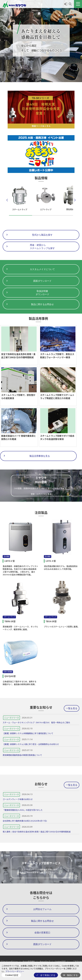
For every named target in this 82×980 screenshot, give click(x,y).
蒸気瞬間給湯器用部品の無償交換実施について (22, 755)
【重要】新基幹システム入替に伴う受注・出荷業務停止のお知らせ (31, 744)
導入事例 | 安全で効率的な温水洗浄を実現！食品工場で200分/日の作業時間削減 (37, 832)
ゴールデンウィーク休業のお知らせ (18, 799)
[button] (39, 79)
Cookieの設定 (12, 975)
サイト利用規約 (29, 961)
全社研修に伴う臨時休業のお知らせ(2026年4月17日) (25, 821)
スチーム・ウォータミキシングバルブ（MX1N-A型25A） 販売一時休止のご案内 (36, 722)
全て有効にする (48, 975)
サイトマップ (45, 961)
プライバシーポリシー (15, 971)
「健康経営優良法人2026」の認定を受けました (23, 810)
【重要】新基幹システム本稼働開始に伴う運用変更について (28, 733)
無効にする (72, 975)
